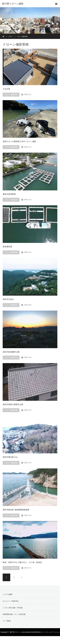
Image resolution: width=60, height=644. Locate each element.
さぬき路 (6, 89)
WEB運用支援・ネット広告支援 (14, 614)
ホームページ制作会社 (11, 601)
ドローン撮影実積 (11, 95)
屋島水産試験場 (9, 194)
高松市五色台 (8, 299)
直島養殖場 (7, 247)
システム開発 (7, 594)
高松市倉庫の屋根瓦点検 (13, 404)
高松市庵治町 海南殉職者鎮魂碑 (16, 510)
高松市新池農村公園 (11, 352)
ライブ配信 (7, 621)
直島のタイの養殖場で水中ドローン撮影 (19, 141)
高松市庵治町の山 (10, 457)
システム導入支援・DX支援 (13, 608)
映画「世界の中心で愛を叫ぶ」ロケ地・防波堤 (22, 562)
